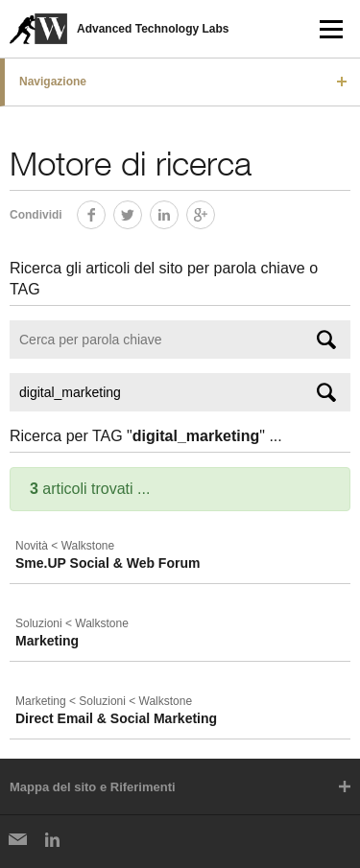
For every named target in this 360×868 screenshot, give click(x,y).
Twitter (142, 211)
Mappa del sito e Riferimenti (93, 787)
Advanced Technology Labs (153, 29)
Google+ (215, 211)
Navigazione (53, 82)
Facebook (105, 211)
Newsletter (17, 839)
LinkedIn (178, 211)
